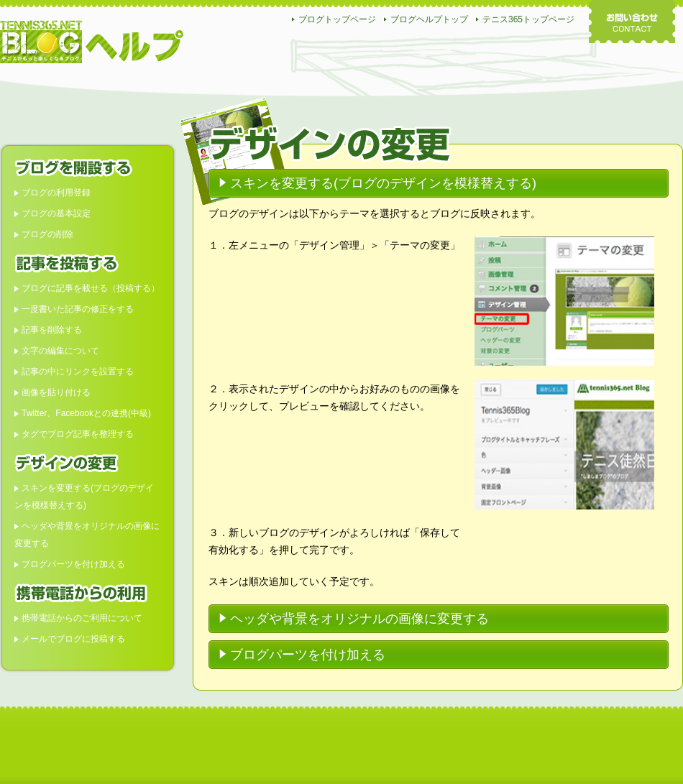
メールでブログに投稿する (73, 639)
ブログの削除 (47, 234)
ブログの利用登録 (56, 193)
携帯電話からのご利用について (82, 618)
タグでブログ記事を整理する (78, 434)
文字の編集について (60, 351)
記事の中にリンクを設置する (78, 372)
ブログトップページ (337, 19)
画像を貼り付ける (56, 392)
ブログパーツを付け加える (73, 564)
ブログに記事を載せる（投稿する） (91, 288)
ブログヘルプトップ (429, 19)
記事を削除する (52, 330)
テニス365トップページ (528, 19)
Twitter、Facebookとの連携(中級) (86, 413)
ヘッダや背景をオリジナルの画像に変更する (359, 619)
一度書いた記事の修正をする (78, 309)
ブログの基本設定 (56, 213)
